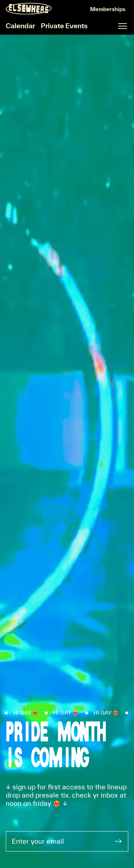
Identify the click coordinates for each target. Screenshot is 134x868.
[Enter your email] (57, 841)
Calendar (20, 26)
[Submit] (118, 841)
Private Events (64, 26)
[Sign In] (108, 9)
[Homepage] (29, 9)
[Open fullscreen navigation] (123, 26)
